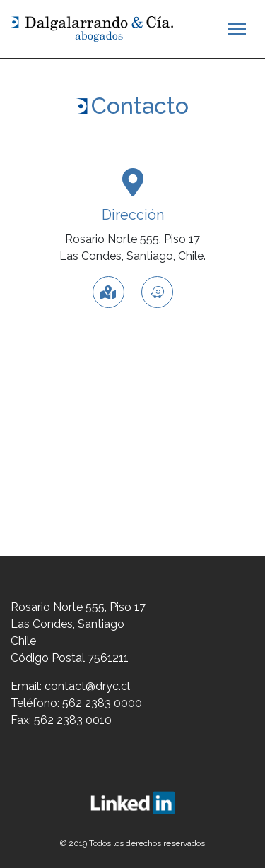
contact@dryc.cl (87, 686)
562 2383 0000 (102, 703)
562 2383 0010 (73, 720)
